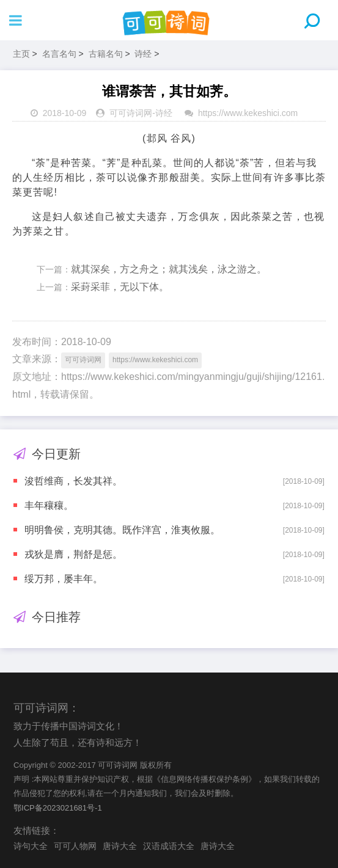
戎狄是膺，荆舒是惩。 (73, 554)
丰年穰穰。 (49, 505)
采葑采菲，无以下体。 (120, 287)
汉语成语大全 (169, 846)
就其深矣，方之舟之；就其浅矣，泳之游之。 (169, 269)
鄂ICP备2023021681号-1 (58, 808)
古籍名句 (106, 54)
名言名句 (59, 54)
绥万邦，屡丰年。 (64, 579)
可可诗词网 (131, 113)
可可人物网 (75, 846)
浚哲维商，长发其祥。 (73, 481)
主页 (21, 54)
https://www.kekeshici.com (248, 113)
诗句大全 (31, 846)
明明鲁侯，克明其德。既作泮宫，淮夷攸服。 (122, 530)
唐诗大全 (120, 846)
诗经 (143, 54)
